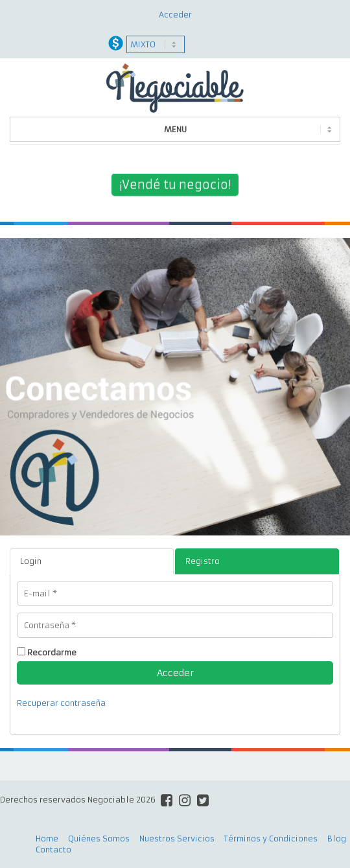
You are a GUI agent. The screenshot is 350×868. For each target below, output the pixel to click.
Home (47, 839)
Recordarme (52, 652)
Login (31, 561)
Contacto (53, 850)
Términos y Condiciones (271, 839)
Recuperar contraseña (61, 703)
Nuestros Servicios (177, 839)
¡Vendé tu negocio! (175, 185)
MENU (175, 129)
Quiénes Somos (99, 839)
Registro (203, 561)
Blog (337, 839)
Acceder (175, 15)
